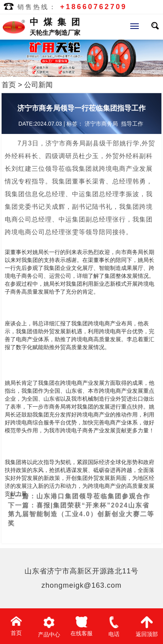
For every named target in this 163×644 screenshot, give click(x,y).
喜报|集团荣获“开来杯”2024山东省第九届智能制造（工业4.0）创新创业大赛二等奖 (81, 507)
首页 (9, 85)
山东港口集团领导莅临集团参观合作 (93, 489)
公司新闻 (38, 85)
